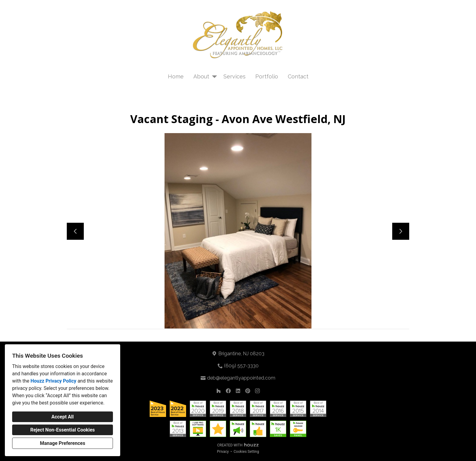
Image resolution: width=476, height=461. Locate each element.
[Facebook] (228, 391)
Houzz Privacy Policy (53, 381)
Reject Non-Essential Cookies (63, 430)
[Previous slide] (75, 231)
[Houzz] (219, 391)
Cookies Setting (246, 452)
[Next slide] (401, 231)
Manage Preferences (62, 443)
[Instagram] (257, 391)
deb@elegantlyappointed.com (241, 378)
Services (235, 76)
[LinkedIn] (238, 391)
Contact (298, 76)
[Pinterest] (248, 391)
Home (176, 76)
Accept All (63, 417)
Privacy (223, 452)
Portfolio (267, 76)
